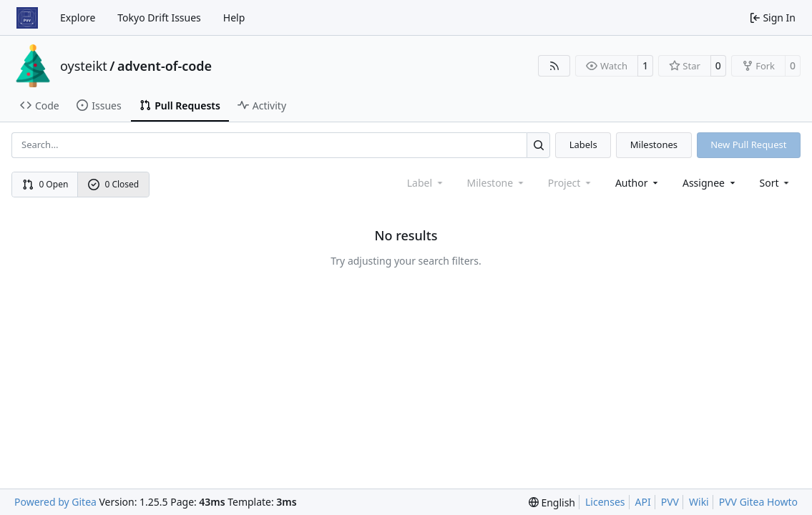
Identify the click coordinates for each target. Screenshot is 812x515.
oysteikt (84, 66)
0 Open (45, 184)
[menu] (776, 183)
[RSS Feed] (554, 66)
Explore (78, 18)
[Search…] (538, 145)
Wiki (699, 502)
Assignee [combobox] (710, 183)
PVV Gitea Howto (758, 502)
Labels (583, 144)
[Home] (27, 18)
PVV (670, 502)
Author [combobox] (638, 183)
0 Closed (114, 184)
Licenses (605, 502)
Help (234, 18)
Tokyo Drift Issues (159, 18)
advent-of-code (165, 66)
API (643, 502)
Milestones (654, 144)
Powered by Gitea (55, 502)
